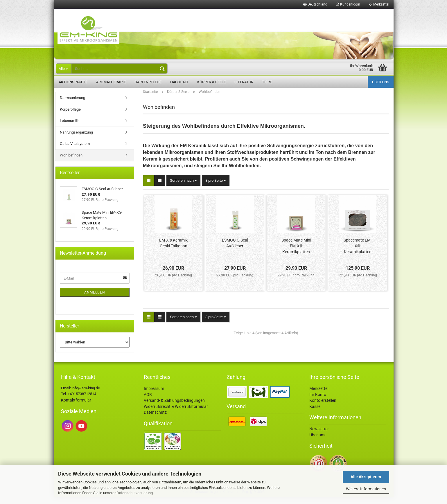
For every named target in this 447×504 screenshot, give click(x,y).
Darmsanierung (72, 104)
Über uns (381, 82)
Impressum (154, 395)
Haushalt (179, 82)
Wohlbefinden (71, 162)
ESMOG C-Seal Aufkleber (235, 250)
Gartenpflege (148, 82)
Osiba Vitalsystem (75, 150)
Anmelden (95, 299)
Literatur (244, 82)
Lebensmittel (71, 127)
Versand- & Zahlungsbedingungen (174, 407)
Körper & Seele (211, 82)
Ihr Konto (318, 401)
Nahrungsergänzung (76, 139)
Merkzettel (379, 4)
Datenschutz (155, 419)
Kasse (315, 413)
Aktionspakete (73, 82)
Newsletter (319, 435)
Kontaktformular (76, 407)
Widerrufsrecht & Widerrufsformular (176, 413)
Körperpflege (70, 116)
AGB (148, 401)
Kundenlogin (348, 4)
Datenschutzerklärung (135, 493)
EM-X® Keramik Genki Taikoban (173, 250)
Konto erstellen (323, 407)
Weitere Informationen (366, 489)
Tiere (267, 82)
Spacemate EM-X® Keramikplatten (358, 253)
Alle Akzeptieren (366, 477)
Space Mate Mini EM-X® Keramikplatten (296, 253)
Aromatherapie (111, 82)
